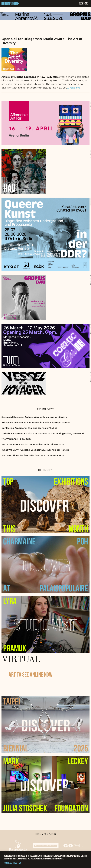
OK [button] (20, 863)
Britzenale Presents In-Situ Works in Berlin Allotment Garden (36, 423)
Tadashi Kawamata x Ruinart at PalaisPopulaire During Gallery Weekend (43, 433)
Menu (83, 4)
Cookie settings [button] (11, 863)
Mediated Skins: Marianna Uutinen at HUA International (33, 455)
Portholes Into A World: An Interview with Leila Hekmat (33, 444)
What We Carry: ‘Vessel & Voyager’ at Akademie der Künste (35, 450)
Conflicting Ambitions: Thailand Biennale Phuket (29, 428)
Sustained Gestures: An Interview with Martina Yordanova (34, 417)
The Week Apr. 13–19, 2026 (16, 439)
